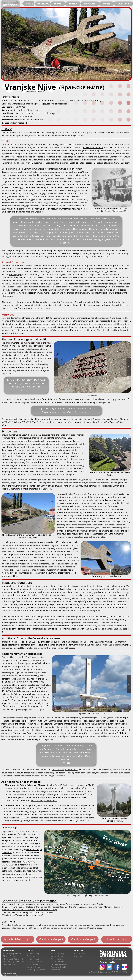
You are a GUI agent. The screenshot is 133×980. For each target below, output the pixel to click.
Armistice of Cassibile (93, 147)
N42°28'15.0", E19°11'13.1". (44, 800)
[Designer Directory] (38, 967)
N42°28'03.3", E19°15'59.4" (77, 821)
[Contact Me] (86, 954)
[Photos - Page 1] (51, 939)
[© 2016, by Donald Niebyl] (9, 974)
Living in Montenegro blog (16, 821)
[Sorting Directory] (38, 962)
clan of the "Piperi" (32, 673)
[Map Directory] (38, 954)
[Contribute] (62, 970)
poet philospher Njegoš (107, 733)
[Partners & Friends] (62, 964)
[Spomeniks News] (62, 962)
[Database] (10, 5)
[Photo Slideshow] (38, 964)
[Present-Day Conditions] (14, 962)
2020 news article (10, 209)
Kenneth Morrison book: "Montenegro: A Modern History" (30, 910)
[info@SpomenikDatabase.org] (9, 975)
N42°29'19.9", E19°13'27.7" (28, 113)
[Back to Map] (117, 939)
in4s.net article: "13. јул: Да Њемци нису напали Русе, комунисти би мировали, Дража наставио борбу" (53, 904)
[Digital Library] (62, 956)
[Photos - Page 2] (83, 939)
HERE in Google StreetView (52, 776)
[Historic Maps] (38, 959)
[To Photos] (42, 4)
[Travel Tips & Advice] (38, 970)
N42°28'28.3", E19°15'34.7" (65, 770)
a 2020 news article (78, 494)
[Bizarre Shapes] (14, 956)
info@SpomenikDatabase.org (112, 959)
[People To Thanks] (62, 967)
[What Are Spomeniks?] (14, 954)
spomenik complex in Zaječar (15, 462)
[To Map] (28, 4)
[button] (66, 44)
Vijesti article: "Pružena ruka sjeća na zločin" (23, 915)
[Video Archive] (62, 959)
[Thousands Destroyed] (14, 959)
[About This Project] (62, 954)
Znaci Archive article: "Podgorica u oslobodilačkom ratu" (29, 912)
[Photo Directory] (38, 956)
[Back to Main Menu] (18, 939)
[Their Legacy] (14, 964)
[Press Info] (86, 956)
